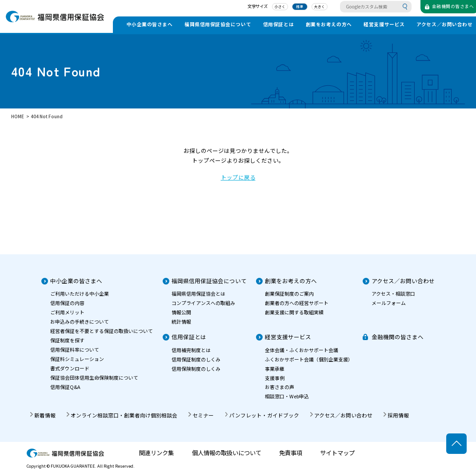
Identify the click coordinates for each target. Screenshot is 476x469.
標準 (294, 7)
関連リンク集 (156, 453)
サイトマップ (337, 453)
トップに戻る (238, 177)
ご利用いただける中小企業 (80, 293)
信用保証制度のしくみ (196, 359)
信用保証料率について (75, 349)
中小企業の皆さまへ (150, 24)
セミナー (203, 415)
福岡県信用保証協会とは (198, 293)
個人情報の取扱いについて (227, 453)
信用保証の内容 (67, 303)
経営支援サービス (384, 24)
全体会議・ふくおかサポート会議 (302, 350)
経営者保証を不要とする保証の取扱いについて (102, 331)
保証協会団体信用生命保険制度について (94, 377)
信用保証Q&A (65, 387)
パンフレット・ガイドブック (264, 415)
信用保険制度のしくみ (196, 369)
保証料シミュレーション (77, 359)
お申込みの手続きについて (80, 321)
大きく (314, 7)
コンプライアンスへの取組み (203, 303)
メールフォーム (389, 303)
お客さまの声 (280, 387)
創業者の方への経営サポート (297, 303)
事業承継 (275, 369)
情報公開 (181, 312)
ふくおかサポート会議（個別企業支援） (309, 359)
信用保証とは (278, 24)
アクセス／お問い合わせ (403, 281)
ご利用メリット (67, 312)
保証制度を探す (67, 340)
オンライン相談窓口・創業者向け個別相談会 (124, 415)
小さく (274, 7)
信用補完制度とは (191, 350)
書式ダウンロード (70, 368)
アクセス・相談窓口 (393, 293)
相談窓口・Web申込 (287, 396)
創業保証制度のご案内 (289, 293)
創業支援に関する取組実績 (294, 312)
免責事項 (291, 453)
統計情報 (181, 321)
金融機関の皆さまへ (398, 337)
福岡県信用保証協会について (218, 24)
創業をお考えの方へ (329, 24)
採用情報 (398, 415)
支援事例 (275, 378)
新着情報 (45, 415)
